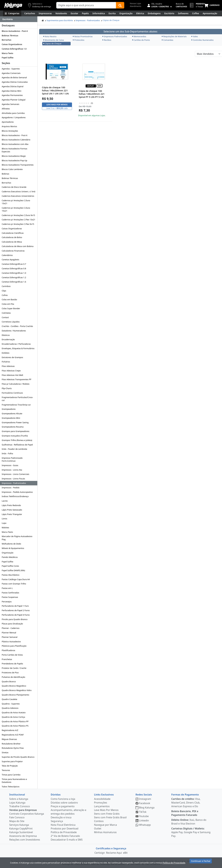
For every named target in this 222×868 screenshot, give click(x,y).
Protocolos (79, 40)
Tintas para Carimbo (11, 775)
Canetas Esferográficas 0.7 (14, 264)
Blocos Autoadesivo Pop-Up (14, 160)
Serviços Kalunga (19, 825)
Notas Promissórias (83, 36)
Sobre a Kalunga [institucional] (19, 799)
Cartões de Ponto (141, 40)
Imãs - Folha (7, 453)
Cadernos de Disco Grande (14, 187)
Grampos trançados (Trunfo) (15, 436)
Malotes (5, 527)
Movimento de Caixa (54, 40)
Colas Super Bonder (11, 308)
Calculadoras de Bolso (12, 237)
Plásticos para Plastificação (14, 646)
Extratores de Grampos (12, 357)
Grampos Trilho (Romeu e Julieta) (17, 440)
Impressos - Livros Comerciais (15, 474)
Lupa (4, 523)
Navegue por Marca (105, 825)
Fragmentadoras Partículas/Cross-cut (17, 399)
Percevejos (7, 602)
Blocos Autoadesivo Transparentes (18, 165)
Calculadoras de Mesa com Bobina (18, 246)
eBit (125, 853)
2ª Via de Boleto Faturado (65, 836)
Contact (5, 317)
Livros (4, 519)
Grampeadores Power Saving (15, 422)
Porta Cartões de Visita (12, 655)
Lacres (5, 501)
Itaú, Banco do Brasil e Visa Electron (189, 822)
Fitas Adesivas (8, 366)
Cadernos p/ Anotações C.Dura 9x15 (18, 215)
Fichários (6, 362)
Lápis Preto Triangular (12, 514)
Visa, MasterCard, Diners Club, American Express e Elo (186, 803)
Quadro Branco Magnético (14, 686)
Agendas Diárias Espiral (13, 86)
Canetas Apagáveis (10, 260)
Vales (195, 36)
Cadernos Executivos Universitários (18, 196)
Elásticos (6, 335)
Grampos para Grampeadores (15, 431)
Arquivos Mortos (9, 126)
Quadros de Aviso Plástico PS (15, 726)
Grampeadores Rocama (13, 427)
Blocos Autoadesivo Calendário (16, 140)
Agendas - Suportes (11, 69)
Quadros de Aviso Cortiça (13, 717)
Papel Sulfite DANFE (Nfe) (13, 570)
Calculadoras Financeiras (13, 251)
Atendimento (136, 6)
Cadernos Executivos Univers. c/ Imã (18, 191)
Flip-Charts (7, 388)
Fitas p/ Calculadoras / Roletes (16, 384)
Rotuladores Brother (11, 744)
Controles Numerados (202, 40)
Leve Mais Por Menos (106, 810)
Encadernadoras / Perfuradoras (16, 344)
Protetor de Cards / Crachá (14, 668)
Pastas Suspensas (10, 597)
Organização (8, 553)
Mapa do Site (17, 821)
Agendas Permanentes (12, 95)
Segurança (57, 821)
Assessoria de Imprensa (23, 836)
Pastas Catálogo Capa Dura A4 (16, 579)
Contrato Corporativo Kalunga (27, 814)
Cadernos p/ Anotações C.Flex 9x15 (18, 224)
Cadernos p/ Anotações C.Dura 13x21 (16, 202)
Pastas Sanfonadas (10, 593)
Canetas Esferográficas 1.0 (14, 49)
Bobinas (5, 174)
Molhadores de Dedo (11, 544)
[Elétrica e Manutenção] (140, 13)
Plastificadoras (8, 650)
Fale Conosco (17, 817)
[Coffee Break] (195, 13)
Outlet (98, 829)
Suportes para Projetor (12, 761)
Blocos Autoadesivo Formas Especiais (14, 150)
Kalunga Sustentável (21, 832)
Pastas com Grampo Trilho (14, 584)
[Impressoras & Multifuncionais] (45, 13)
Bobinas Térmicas (10, 35)
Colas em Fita (8, 304)
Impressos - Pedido (11, 488)
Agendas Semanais (10, 104)
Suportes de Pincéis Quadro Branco (18, 757)
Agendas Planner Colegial (14, 100)
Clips (4, 291)
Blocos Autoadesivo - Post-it (15, 31)
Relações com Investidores (25, 840)
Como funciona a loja (63, 799)
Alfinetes (6, 109)
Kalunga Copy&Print (21, 829)
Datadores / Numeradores (14, 331)
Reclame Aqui (114, 853)
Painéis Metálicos (10, 557)
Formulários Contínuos (12, 393)
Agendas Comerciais (11, 73)
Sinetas (5, 752)
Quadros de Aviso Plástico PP (15, 721)
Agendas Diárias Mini (11, 91)
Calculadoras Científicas (13, 233)
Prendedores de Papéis (12, 664)
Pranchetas (7, 659)
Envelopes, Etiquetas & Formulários (18, 348)
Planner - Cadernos (11, 628)
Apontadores (8, 122)
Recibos (107, 40)
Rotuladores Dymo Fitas (13, 748)
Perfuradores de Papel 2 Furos (16, 610)
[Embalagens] (154, 13)
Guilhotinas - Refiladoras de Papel (17, 445)
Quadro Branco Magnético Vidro (17, 690)
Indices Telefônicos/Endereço (15, 496)
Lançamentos (102, 806)
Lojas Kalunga (17, 803)
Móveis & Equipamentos (13, 548)
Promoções (101, 803)
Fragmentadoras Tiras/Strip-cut (16, 405)
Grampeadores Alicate (12, 413)
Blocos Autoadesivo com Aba (15, 144)
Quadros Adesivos (10, 708)
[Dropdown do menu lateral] (19, 19)
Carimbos (6, 286)
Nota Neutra (50, 36)
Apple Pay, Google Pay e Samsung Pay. (191, 832)
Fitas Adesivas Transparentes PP (16, 379)
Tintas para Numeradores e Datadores (14, 781)
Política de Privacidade (64, 832)
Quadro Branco (9, 681)
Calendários (7, 255)
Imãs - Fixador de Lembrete (14, 449)
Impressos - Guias (10, 465)
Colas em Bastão (9, 299)
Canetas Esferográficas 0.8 (14, 268)
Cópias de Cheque (111, 20)
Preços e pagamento (63, 806)
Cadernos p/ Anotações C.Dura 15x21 (16, 209)
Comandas (168, 40)
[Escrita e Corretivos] (112, 13)
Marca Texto (7, 53)
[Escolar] (75, 13)
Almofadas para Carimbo (13, 113)
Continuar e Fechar (201, 862)
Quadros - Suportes (11, 704)
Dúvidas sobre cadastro (64, 803)
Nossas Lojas (135, 3)
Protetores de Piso (10, 673)
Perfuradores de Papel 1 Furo (15, 606)
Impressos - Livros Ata (12, 470)
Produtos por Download (65, 829)
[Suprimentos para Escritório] (169, 13)
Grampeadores (9, 409)
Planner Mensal (9, 633)
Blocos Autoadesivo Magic (14, 156)
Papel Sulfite (8, 58)
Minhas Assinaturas (105, 832)
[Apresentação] (210, 13)
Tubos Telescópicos (11, 787)
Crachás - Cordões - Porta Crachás (17, 326)
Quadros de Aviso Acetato (14, 712)
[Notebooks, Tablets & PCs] (61, 13)
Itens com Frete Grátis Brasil (110, 817)
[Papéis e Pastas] (85, 13)
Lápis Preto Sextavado (12, 510)
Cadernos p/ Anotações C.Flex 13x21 (18, 220)
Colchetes (6, 313)
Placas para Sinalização (12, 624)
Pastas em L (7, 588)
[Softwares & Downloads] (183, 13)
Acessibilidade (102, 799)
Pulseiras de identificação (13, 677)
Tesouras (6, 770)
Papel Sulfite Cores (10, 566)
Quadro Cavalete (9, 699)
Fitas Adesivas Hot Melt (12, 375)
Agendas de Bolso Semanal (14, 77)
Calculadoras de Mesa (12, 242)
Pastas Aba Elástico (10, 575)
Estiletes (6, 353)
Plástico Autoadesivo (11, 642)
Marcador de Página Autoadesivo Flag (17, 538)
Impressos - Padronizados (14, 483)
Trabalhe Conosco (20, 806)
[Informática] (99, 13)
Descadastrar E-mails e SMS (67, 840)
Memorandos (139, 36)
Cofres (5, 295)
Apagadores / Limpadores (14, 117)
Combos (99, 821)
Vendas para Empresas (23, 810)
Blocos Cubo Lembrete (12, 169)
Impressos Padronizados (115, 36)
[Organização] (126, 13)
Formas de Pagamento (185, 795)
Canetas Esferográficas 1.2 (14, 277)
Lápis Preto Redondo (11, 505)
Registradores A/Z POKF (13, 735)
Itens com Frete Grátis (107, 814)
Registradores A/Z (10, 730)
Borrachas (6, 40)
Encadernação (8, 339)
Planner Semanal (10, 637)
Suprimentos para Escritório (60, 20)
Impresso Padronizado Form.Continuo (12, 459)
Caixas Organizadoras (12, 44)
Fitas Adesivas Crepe (11, 371)
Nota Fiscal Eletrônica (63, 825)
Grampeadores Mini (11, 418)
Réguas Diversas (9, 739)
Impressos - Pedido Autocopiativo (17, 492)
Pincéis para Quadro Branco (15, 619)
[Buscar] (120, 5)
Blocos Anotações (10, 131)
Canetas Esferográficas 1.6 (14, 282)
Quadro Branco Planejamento (15, 695)
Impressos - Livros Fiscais (13, 479)
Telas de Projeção (10, 766)
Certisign (100, 853)
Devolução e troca (61, 817)
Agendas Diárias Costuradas (15, 82)
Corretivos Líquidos (11, 322)
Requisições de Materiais (174, 36)
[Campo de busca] (86, 5)
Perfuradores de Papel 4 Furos (16, 615)
